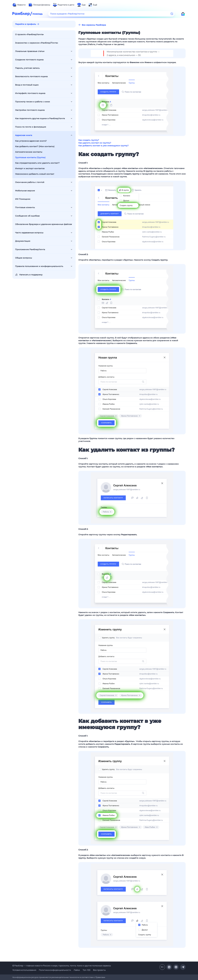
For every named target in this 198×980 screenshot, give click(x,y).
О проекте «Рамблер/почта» (29, 34)
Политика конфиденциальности (55, 970)
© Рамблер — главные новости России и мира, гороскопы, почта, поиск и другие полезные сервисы (62, 966)
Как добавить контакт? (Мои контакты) (35, 146)
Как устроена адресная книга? (31, 141)
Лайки (77, 970)
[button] (132, 53)
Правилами (100, 977)
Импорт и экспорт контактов (30, 168)
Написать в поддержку (29, 275)
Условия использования (24, 970)
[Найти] (172, 14)
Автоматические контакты (29, 152)
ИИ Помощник (23, 199)
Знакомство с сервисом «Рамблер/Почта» (37, 43)
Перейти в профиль (26, 24)
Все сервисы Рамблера (92, 25)
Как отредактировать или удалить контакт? (37, 163)
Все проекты (99, 970)
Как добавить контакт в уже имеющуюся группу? (103, 146)
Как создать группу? (89, 140)
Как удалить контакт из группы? (95, 143)
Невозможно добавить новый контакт (35, 174)
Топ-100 (86, 970)
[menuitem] (19, 5)
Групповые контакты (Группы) (30, 157)
